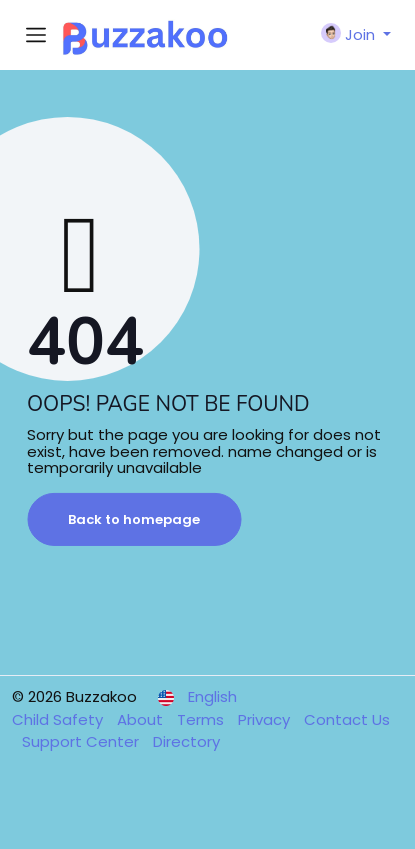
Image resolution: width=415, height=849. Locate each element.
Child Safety (59, 719)
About (142, 719)
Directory (186, 741)
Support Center (82, 741)
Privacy (266, 719)
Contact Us (347, 719)
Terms (202, 719)
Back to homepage (134, 519)
